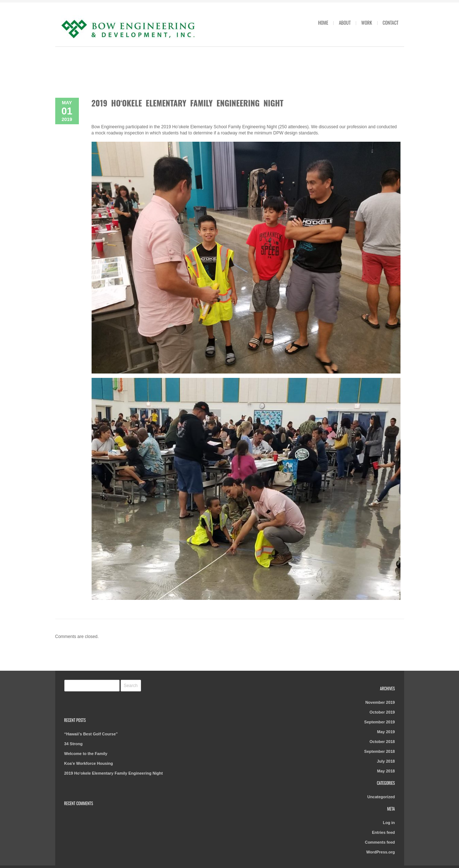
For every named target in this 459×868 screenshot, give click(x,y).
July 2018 (386, 761)
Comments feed (380, 842)
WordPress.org (381, 852)
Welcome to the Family (86, 754)
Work (367, 23)
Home (323, 23)
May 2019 (386, 732)
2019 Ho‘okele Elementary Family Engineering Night (188, 103)
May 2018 (386, 771)
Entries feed (384, 832)
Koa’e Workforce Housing (89, 763)
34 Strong (74, 744)
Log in (389, 823)
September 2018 (379, 751)
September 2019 (379, 722)
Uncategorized (381, 797)
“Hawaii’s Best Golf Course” (91, 734)
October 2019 (382, 712)
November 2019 (380, 702)
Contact (391, 23)
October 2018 (382, 742)
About (345, 23)
